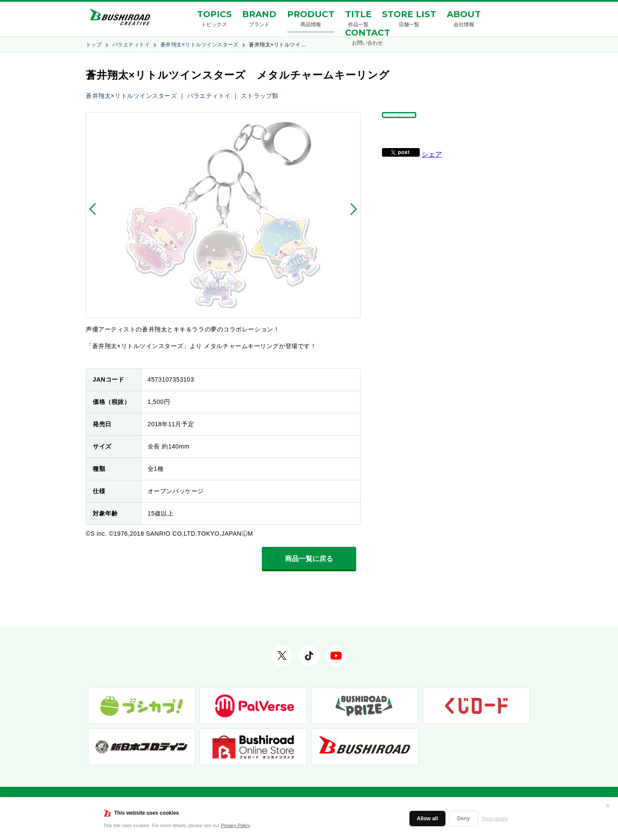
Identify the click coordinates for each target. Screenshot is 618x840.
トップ (94, 45)
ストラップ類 (259, 96)
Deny (463, 819)
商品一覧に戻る (309, 559)
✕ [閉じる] (608, 806)
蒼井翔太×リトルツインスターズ (200, 45)
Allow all (428, 819)
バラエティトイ (131, 45)
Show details (495, 819)
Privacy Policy (236, 825)
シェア (432, 174)
